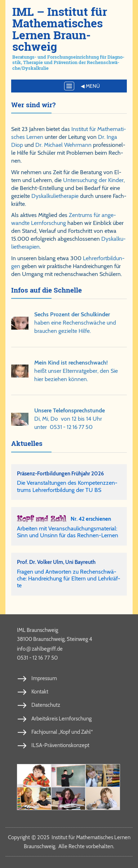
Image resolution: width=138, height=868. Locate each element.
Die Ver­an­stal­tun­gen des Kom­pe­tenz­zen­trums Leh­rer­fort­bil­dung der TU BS (67, 486)
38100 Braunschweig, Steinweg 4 (55, 639)
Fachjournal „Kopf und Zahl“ (62, 732)
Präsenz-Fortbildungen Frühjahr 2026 (60, 473)
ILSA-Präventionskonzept (60, 745)
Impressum (44, 678)
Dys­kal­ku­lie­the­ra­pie (55, 196)
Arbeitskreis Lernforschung (61, 719)
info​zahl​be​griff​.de (40, 648)
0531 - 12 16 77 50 (71, 427)
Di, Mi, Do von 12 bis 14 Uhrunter (70, 419)
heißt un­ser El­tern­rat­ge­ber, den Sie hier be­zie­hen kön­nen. (76, 371)
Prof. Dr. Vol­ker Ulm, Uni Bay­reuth (56, 562)
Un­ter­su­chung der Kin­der (93, 180)
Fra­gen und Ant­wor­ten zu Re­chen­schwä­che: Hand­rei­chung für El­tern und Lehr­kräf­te (69, 578)
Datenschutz (46, 705)
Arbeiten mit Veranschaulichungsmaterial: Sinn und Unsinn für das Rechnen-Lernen (68, 532)
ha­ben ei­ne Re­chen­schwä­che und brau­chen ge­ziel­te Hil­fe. (75, 323)
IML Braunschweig (37, 630)
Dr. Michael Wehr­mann (63, 145)
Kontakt (40, 692)
